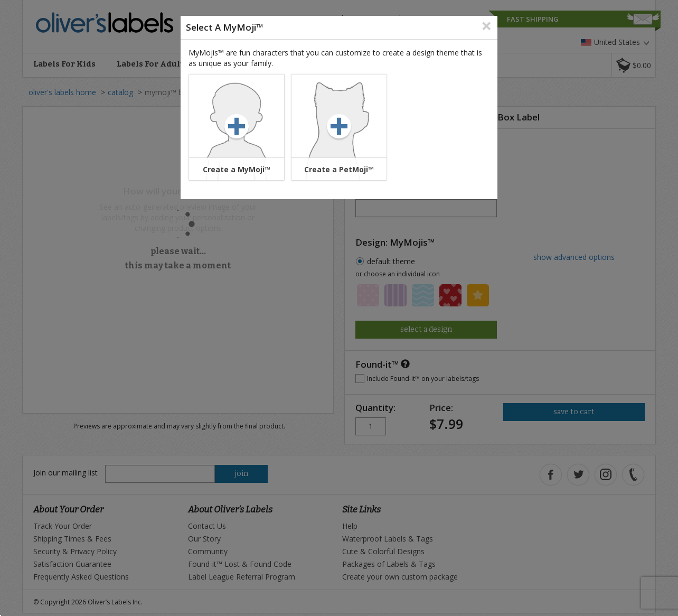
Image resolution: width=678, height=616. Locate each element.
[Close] (487, 25)
